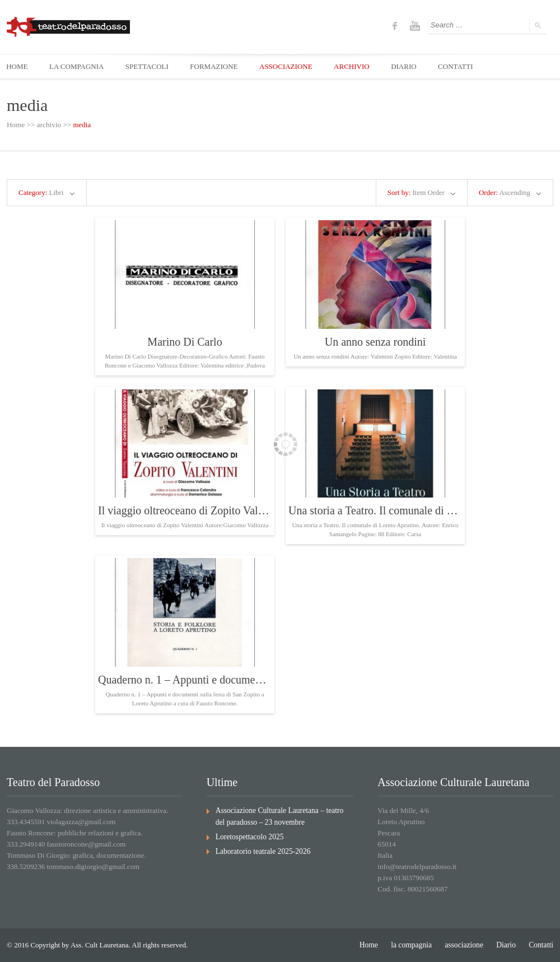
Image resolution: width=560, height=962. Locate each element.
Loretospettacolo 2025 (248, 836)
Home (16, 125)
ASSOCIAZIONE (290, 66)
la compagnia (416, 945)
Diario (508, 945)
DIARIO (409, 66)
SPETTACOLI (149, 66)
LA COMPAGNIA (78, 66)
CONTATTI (462, 66)
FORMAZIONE (217, 66)
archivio (48, 125)
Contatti (542, 945)
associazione (467, 945)
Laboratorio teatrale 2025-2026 (261, 850)
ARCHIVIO (357, 66)
